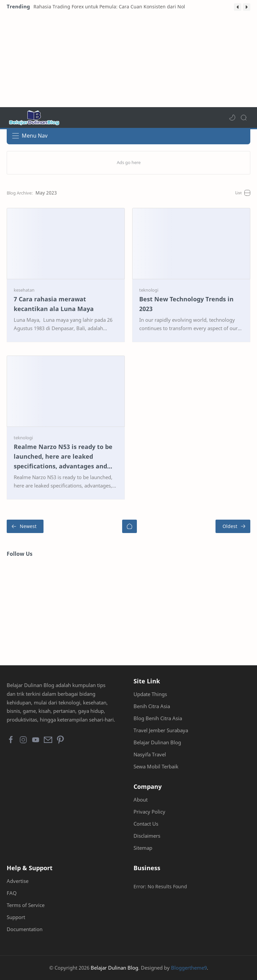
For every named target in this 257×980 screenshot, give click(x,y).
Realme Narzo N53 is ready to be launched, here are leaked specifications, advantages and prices (63, 457)
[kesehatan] (24, 290)
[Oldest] (233, 526)
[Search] (244, 118)
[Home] (130, 526)
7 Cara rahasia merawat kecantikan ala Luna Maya (54, 304)
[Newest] (25, 526)
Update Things (150, 694)
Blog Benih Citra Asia (158, 718)
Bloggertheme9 (189, 968)
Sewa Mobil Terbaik (156, 766)
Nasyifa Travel (150, 754)
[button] (238, 7)
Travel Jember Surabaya (161, 730)
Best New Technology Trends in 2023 (186, 304)
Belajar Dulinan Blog (157, 742)
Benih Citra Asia (152, 706)
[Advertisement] (128, 60)
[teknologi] (149, 290)
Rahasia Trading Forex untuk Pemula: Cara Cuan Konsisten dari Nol (109, 7)
